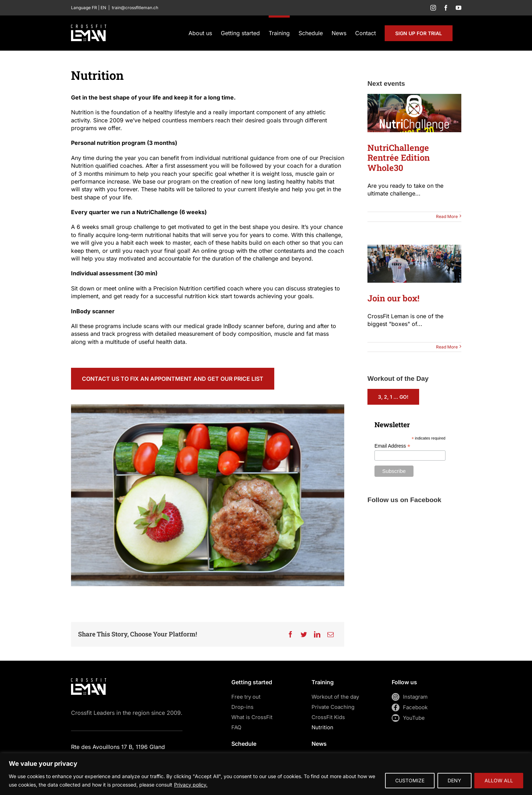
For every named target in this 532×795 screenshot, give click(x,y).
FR (94, 8)
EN (103, 8)
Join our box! (393, 298)
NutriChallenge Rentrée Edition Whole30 (399, 158)
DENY (454, 780)
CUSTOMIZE (410, 780)
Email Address (392, 446)
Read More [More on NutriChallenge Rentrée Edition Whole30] (447, 216)
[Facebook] (290, 634)
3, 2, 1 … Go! (393, 397)
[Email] (331, 634)
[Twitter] (304, 634)
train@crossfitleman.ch (135, 8)
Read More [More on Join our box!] (447, 347)
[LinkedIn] (317, 634)
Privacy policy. (191, 785)
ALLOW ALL (499, 780)
